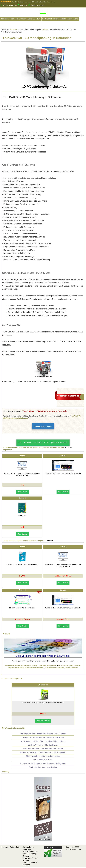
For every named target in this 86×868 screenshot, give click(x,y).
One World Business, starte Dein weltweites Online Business (43, 734)
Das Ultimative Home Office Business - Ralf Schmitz (43, 749)
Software (45, 30)
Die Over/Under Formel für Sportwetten (43, 745)
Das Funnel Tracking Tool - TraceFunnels (22, 565)
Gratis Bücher (73, 19)
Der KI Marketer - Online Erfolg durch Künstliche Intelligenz (43, 741)
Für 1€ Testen (21, 19)
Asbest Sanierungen (30, 851)
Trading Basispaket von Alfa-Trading (43, 767)
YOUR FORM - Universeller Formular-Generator (63, 474)
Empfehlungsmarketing (16, 668)
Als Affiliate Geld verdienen (48, 665)
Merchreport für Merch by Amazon (22, 608)
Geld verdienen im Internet (34, 668)
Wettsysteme (43, 685)
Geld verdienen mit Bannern (54, 668)
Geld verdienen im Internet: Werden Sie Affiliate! (21, 665)
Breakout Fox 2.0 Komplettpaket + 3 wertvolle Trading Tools (43, 764)
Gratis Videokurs (34, 19)
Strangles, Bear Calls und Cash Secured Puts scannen (43, 737)
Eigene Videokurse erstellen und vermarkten (43, 756)
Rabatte (63, 19)
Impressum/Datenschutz (10, 847)
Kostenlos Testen (7, 19)
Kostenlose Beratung (50, 19)
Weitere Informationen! (43, 426)
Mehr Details (22, 492)
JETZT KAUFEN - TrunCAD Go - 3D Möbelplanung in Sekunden (43, 443)
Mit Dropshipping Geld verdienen (69, 665)
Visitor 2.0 (22, 516)
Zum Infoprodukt (43, 721)
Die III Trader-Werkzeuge (43, 760)
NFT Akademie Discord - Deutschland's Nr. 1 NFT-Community (43, 752)
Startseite (14, 30)
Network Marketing (71, 668)
